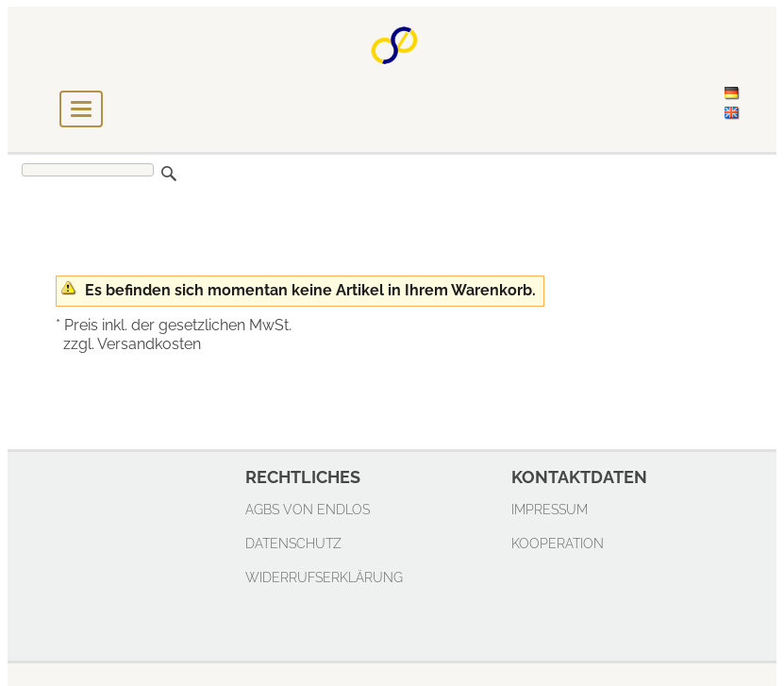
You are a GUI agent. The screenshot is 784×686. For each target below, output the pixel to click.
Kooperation (558, 543)
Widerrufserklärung (324, 577)
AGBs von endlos (308, 509)
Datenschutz (293, 543)
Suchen (169, 174)
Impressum (550, 509)
